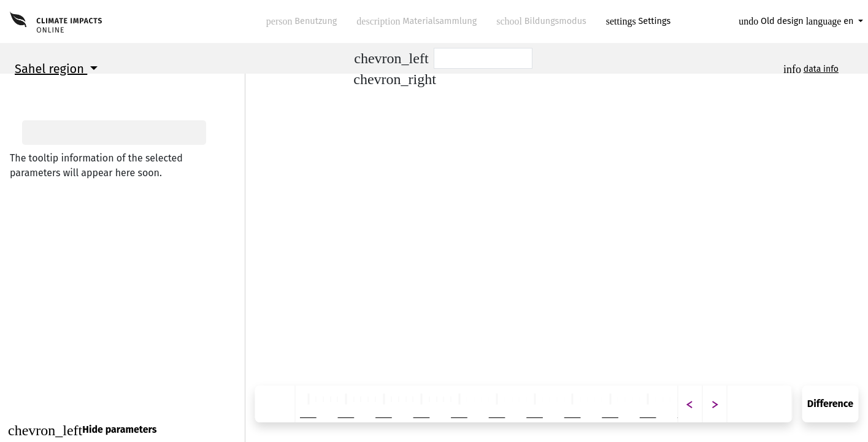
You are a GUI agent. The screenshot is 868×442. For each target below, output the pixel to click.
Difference (830, 404)
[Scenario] (483, 58)
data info (821, 69)
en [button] (831, 21)
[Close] (122, 430)
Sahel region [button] (51, 69)
